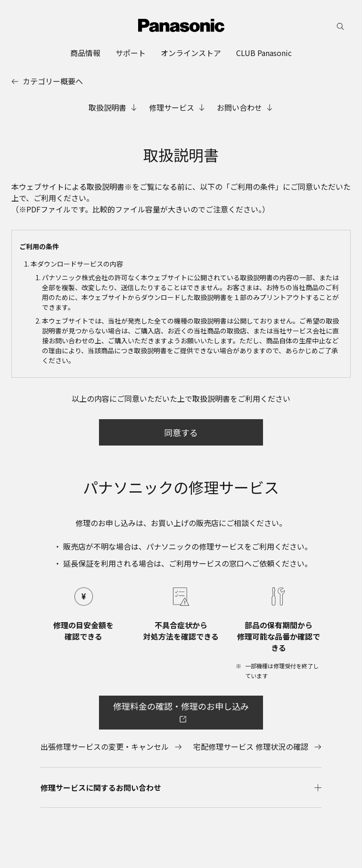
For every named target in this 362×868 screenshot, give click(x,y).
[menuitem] (85, 53)
